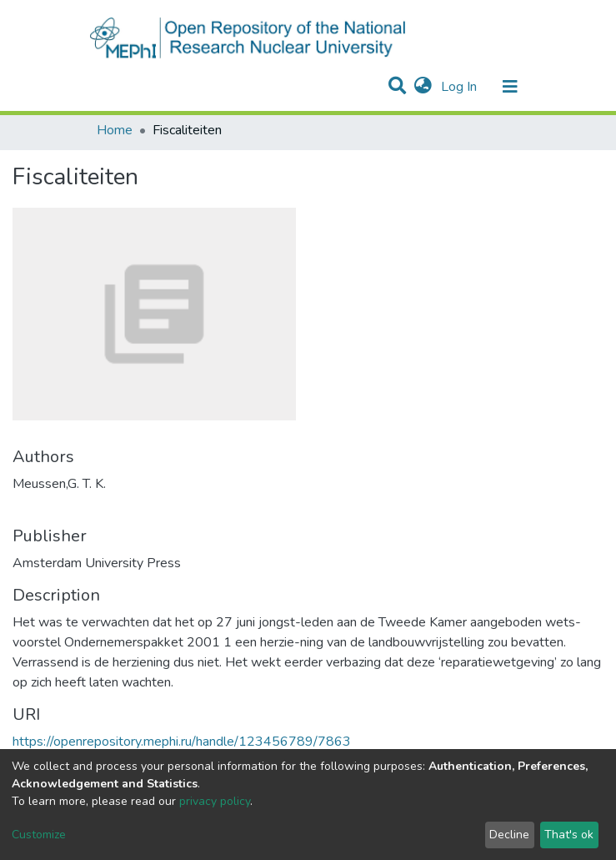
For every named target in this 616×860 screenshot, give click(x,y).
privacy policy (215, 801)
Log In (461, 87)
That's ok (569, 835)
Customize (39, 835)
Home (115, 130)
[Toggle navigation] (510, 87)
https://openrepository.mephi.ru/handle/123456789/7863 (182, 742)
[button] (423, 87)
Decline (509, 835)
